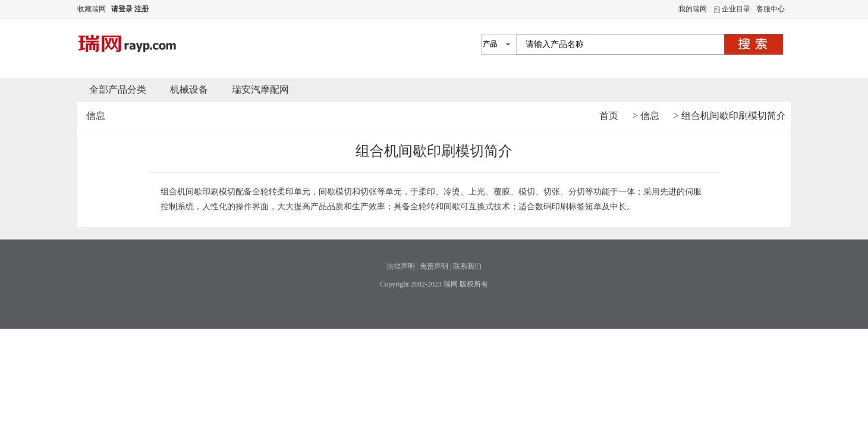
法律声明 (401, 266)
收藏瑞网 (92, 9)
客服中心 (770, 9)
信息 (650, 116)
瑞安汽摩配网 (260, 89)
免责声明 (434, 266)
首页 (609, 116)
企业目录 (736, 9)
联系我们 (467, 266)
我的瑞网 (693, 9)
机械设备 (189, 89)
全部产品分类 (118, 89)
